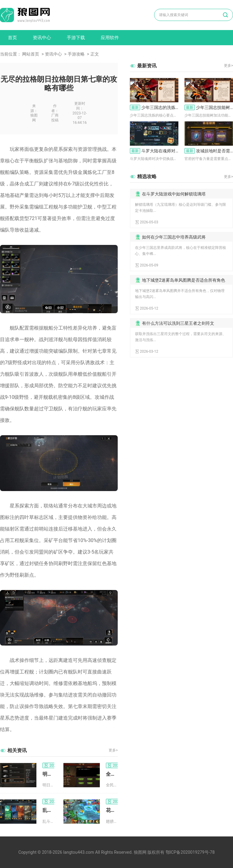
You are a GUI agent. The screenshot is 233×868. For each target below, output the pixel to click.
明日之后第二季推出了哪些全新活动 (48, 774)
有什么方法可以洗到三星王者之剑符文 (178, 323)
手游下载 (76, 38)
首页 (12, 38)
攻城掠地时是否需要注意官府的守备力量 (209, 151)
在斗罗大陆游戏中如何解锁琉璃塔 (174, 194)
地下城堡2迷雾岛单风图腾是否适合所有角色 (184, 280)
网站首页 (31, 54)
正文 (95, 54)
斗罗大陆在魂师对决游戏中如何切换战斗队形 (154, 151)
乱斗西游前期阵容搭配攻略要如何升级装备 (48, 810)
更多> (113, 750)
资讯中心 (42, 38)
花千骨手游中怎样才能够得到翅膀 (112, 810)
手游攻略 (76, 54)
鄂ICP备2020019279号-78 (190, 852)
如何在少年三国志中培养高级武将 (174, 237)
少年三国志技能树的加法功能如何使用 (209, 107)
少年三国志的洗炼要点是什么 (154, 107)
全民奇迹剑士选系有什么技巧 (112, 774)
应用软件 (110, 38)
